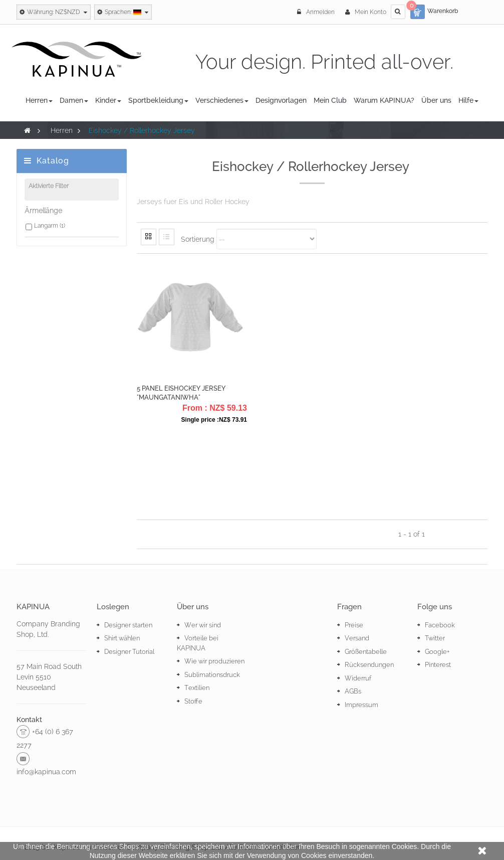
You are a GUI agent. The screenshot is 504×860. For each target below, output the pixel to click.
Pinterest (438, 665)
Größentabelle (366, 652)
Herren (62, 130)
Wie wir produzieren (214, 661)
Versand (357, 638)
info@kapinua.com (46, 772)
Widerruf (358, 678)
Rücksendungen (369, 665)
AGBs (353, 691)
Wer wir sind (203, 625)
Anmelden (317, 12)
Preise (354, 625)
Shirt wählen (122, 638)
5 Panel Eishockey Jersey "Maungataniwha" (181, 393)
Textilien (197, 688)
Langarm (50, 228)
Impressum (361, 705)
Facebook (440, 625)
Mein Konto (366, 12)
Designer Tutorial (129, 652)
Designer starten (128, 625)
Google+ (437, 652)
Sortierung (198, 239)
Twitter (435, 638)
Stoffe (193, 701)
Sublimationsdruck (212, 675)
